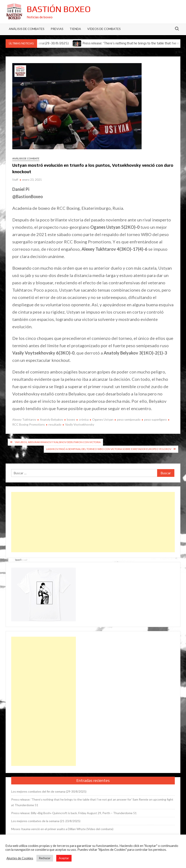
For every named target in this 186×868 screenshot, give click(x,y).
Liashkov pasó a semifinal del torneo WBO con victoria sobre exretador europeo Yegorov (109, 449)
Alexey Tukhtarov (24, 419)
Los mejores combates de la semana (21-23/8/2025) (46, 821)
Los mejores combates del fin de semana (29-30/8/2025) (49, 791)
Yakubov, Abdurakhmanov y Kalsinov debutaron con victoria (58, 442)
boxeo (71, 419)
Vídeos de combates (104, 29)
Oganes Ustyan (103, 419)
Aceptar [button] (64, 858)
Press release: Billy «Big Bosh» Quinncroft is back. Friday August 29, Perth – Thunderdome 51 (74, 813)
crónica (84, 419)
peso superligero (156, 419)
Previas (57, 29)
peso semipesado (129, 419)
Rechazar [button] (45, 858)
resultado (55, 424)
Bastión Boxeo (59, 9)
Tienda (75, 29)
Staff (15, 180)
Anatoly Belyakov (52, 419)
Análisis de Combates (27, 29)
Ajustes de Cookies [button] (20, 858)
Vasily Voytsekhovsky (80, 424)
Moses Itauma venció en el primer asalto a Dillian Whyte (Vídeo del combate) (62, 829)
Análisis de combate (26, 158)
